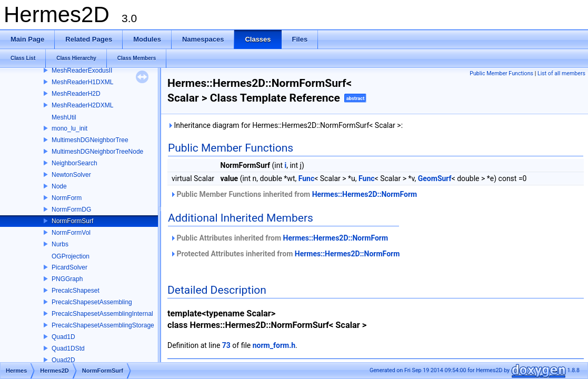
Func (307, 178)
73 (226, 345)
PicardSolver (69, 267)
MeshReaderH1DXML (82, 82)
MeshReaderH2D (76, 94)
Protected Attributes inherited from (285, 254)
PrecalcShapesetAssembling (92, 302)
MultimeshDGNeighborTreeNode (97, 152)
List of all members (561, 73)
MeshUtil (64, 117)
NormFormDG (71, 210)
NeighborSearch (74, 163)
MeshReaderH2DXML (82, 105)
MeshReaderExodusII (82, 71)
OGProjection (71, 256)
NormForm (67, 198)
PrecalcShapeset (76, 291)
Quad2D (63, 360)
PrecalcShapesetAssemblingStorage (103, 325)
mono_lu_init (69, 128)
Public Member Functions (501, 73)
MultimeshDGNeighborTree (90, 140)
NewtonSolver (71, 175)
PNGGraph (67, 279)
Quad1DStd (68, 348)
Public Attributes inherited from (279, 238)
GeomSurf (435, 178)
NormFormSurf (72, 221)
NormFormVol (71, 233)
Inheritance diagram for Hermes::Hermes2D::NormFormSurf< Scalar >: (285, 125)
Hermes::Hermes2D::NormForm (365, 194)
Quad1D (63, 337)
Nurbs (60, 244)
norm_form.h (274, 345)
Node (59, 186)
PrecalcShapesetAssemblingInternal (102, 314)
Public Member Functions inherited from (293, 194)
